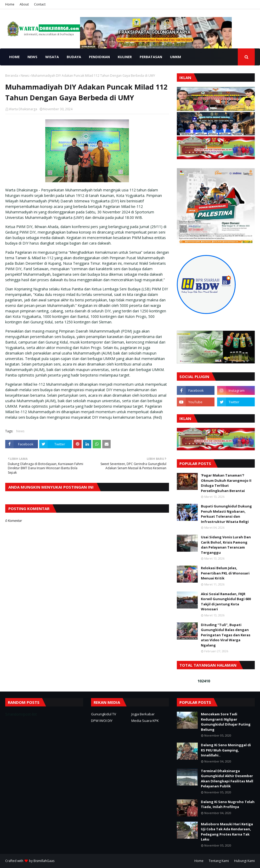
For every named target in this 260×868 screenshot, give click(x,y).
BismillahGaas (44, 861)
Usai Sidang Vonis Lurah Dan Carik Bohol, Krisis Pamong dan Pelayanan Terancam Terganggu (226, 545)
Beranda (12, 76)
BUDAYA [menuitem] (74, 57)
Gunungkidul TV (104, 714)
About (24, 4)
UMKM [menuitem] (176, 57)
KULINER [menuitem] (125, 57)
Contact (40, 4)
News (25, 76)
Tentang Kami (219, 861)
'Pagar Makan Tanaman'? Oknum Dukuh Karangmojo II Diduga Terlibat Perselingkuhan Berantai (226, 483)
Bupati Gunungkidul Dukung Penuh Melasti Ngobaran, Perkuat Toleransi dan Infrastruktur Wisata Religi (226, 514)
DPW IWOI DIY (102, 721)
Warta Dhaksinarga (23, 109)
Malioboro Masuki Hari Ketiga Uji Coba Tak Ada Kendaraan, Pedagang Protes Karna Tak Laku (227, 832)
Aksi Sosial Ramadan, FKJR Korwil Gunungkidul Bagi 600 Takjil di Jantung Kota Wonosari (226, 602)
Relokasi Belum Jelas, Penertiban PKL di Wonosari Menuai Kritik (225, 573)
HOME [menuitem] (14, 57)
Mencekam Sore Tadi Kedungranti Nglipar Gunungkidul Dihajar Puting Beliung (226, 722)
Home (10, 4)
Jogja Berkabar (143, 714)
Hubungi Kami (244, 861)
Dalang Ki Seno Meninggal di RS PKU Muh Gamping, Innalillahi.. (226, 750)
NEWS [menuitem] (32, 57)
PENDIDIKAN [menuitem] (99, 57)
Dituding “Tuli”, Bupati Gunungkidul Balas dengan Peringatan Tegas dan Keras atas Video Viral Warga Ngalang (226, 635)
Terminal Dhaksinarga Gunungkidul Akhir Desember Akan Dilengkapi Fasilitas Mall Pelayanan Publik (227, 779)
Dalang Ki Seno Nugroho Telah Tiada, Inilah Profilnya (228, 804)
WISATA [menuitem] (52, 57)
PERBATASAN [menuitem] (151, 57)
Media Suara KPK (145, 721)
